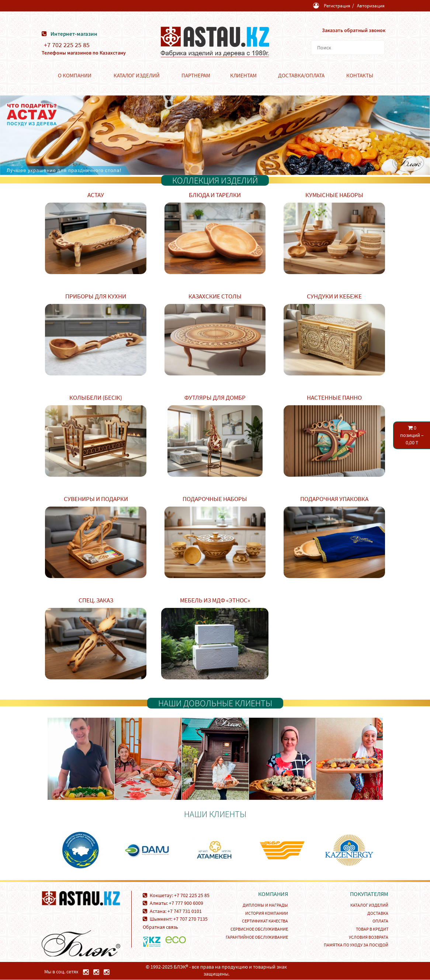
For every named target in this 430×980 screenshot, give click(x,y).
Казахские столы (215, 296)
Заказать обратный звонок (353, 30)
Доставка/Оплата (301, 75)
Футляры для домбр (215, 397)
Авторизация (370, 6)
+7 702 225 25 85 (67, 45)
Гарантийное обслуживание (257, 937)
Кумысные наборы (334, 194)
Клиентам (243, 75)
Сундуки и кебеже (334, 296)
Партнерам (196, 75)
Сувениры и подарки (96, 498)
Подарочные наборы (215, 498)
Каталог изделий (137, 75)
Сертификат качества (265, 920)
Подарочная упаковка (334, 498)
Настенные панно (334, 397)
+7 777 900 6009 (186, 903)
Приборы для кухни (96, 296)
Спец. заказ (96, 600)
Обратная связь (160, 927)
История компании (267, 913)
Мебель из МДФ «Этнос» (215, 600)
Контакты (360, 75)
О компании (75, 75)
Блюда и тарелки (215, 194)
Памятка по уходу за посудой (356, 944)
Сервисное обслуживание (259, 929)
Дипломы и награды (265, 905)
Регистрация (334, 6)
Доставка (378, 913)
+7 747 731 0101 (185, 911)
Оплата (380, 920)
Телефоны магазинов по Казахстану (84, 52)
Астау (96, 194)
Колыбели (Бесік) (96, 397)
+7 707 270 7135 (190, 918)
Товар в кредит (372, 929)
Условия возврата (369, 937)
